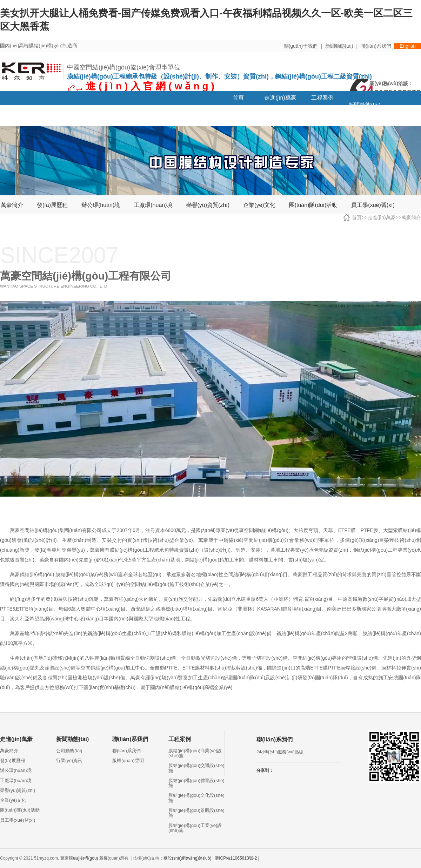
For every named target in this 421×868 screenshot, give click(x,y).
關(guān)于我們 (301, 46)
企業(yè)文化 (259, 205)
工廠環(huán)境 (153, 205)
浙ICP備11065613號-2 (236, 858)
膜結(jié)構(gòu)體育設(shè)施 (196, 783)
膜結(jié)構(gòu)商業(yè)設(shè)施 (195, 753)
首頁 (238, 98)
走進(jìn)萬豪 (280, 98)
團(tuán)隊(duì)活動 (313, 205)
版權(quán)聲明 (128, 761)
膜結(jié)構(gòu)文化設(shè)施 (196, 798)
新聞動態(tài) (339, 46)
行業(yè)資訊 (69, 761)
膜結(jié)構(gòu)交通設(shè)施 (196, 768)
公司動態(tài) (69, 751)
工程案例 (322, 98)
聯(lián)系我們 (376, 46)
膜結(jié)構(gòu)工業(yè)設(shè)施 (195, 828)
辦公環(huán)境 (101, 205)
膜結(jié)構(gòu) (83, 858)
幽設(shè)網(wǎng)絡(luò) (187, 858)
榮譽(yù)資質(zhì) (208, 205)
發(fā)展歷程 (52, 205)
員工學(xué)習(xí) (373, 205)
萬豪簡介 (12, 205)
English (408, 46)
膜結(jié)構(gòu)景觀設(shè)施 (196, 813)
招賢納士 (21, 119)
